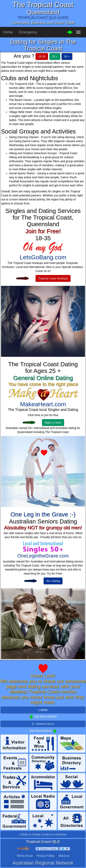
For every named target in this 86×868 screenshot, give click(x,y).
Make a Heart (53, 423)
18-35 (42, 56)
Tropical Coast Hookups (53, 278)
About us (64, 856)
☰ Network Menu (43, 724)
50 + (67, 56)
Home (8, 32)
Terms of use (25, 856)
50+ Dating (53, 581)
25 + (55, 56)
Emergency (28, 32)
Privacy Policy (46, 856)
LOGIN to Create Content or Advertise (43, 834)
